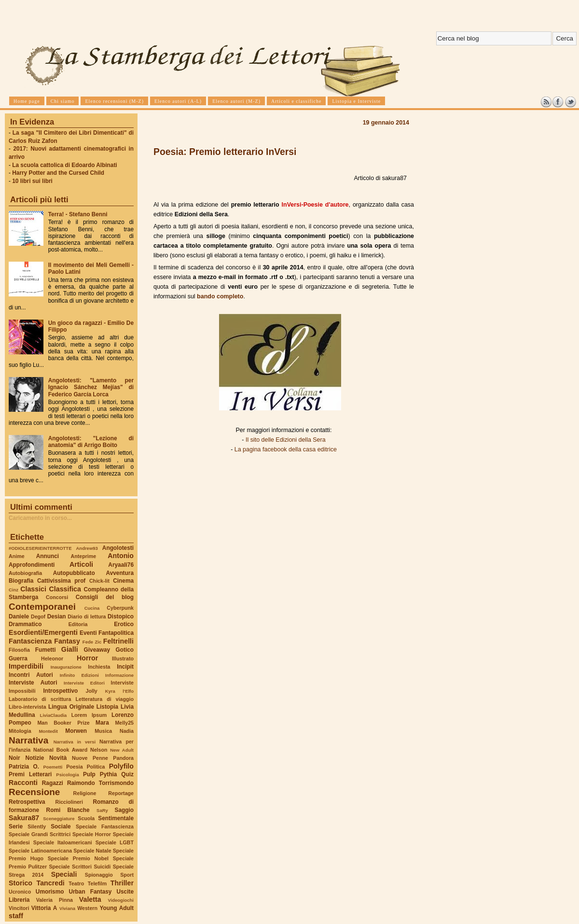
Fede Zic (92, 642)
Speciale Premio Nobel (78, 858)
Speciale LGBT (115, 842)
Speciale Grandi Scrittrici (40, 834)
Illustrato (123, 658)
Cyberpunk (120, 608)
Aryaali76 (121, 565)
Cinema (123, 581)
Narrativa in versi (75, 742)
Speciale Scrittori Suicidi (80, 867)
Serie (16, 826)
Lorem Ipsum (89, 715)
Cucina (92, 608)
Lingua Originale (71, 707)
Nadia (127, 731)
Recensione (34, 792)
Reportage (121, 793)
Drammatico (25, 624)
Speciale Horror (92, 834)
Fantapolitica (116, 633)
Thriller (122, 883)
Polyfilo (121, 766)
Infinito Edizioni (79, 675)
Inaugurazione (66, 667)
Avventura (120, 573)
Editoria (78, 624)
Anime (17, 556)
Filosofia (19, 650)
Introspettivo (61, 691)
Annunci (48, 556)
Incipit (125, 667)
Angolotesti (118, 548)
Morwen (76, 731)
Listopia (107, 707)
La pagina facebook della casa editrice (286, 449)
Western (87, 908)
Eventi (88, 633)
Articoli (81, 564)
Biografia (21, 581)
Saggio (124, 810)
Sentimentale (116, 818)
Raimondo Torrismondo (100, 783)
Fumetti (46, 650)
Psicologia (67, 775)
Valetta (90, 899)
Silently (37, 826)
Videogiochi (121, 900)
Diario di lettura (87, 616)
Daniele (19, 616)
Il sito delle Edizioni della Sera (286, 440)
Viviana (67, 908)
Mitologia (20, 731)
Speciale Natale (92, 851)
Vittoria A (44, 908)
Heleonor (52, 658)
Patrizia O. (24, 767)
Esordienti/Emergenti (43, 632)
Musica (103, 731)
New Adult (122, 750)
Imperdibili (26, 666)
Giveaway (97, 650)
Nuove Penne (90, 758)
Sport (127, 875)
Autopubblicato (74, 573)
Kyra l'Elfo (119, 691)
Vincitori (19, 908)
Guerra (18, 658)
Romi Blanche (68, 810)
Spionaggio (99, 875)
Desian (57, 616)
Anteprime (84, 556)
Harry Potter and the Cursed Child (58, 173)
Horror (87, 658)
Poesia (74, 767)
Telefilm (97, 883)
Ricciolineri (69, 802)
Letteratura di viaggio (104, 699)
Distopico (121, 616)
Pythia (109, 774)
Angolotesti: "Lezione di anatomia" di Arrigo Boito (91, 442)
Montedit (48, 731)
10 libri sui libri (32, 181)
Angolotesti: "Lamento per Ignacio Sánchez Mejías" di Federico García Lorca (91, 387)
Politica (96, 767)
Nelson (99, 750)
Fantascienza (30, 641)
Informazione (119, 675)
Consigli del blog (105, 597)
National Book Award (60, 750)
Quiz (127, 774)
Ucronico (20, 892)
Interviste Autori (33, 683)
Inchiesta (99, 667)
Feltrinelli (118, 641)
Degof (38, 616)
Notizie (34, 758)
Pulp (89, 774)
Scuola (86, 818)
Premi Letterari (30, 774)
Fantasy (67, 641)
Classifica (65, 589)
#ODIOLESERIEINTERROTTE (40, 548)
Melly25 (124, 723)
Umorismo (50, 892)
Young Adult (117, 908)
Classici (33, 589)
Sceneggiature (59, 819)
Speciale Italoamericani (63, 842)
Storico (21, 883)
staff (16, 916)
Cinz (14, 590)
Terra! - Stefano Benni (78, 214)
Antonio (121, 556)
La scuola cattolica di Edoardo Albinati (64, 165)
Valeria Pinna (55, 900)
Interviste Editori (84, 683)
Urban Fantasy (90, 892)
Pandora (123, 758)
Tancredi (51, 883)
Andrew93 (87, 548)
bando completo (220, 296)
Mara (102, 723)
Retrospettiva (27, 802)
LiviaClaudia (54, 715)
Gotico (124, 650)
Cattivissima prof (61, 581)
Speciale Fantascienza (105, 826)
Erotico (124, 624)
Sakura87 (24, 818)
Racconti (23, 783)
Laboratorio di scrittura (40, 699)
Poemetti (53, 767)
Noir (14, 758)
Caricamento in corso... (40, 518)
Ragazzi (53, 783)
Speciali (64, 874)
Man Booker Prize (63, 723)
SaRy (102, 810)
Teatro (76, 883)
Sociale (61, 826)
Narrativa (28, 740)
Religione (85, 793)
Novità (58, 758)
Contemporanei (42, 607)
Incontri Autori (31, 675)
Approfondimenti (32, 565)
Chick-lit (99, 581)
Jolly (91, 691)
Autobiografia (25, 573)
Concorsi (57, 597)
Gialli (70, 649)
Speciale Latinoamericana (40, 851)
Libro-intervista (28, 707)
